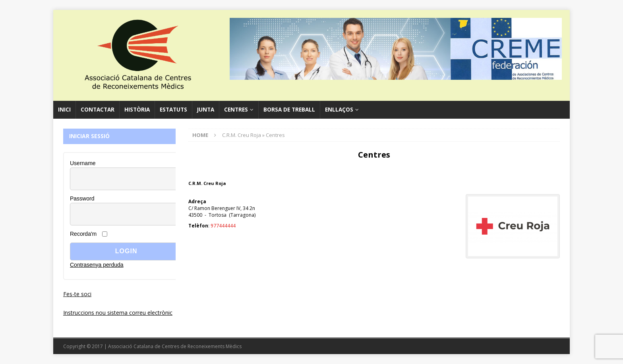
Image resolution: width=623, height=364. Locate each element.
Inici (64, 110)
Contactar (98, 110)
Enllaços (339, 110)
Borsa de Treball (289, 110)
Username (83, 163)
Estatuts (173, 110)
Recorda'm (83, 234)
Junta (206, 110)
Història (137, 110)
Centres (236, 110)
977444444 (223, 226)
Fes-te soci (77, 294)
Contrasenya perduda (97, 265)
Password (82, 198)
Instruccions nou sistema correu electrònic (118, 313)
